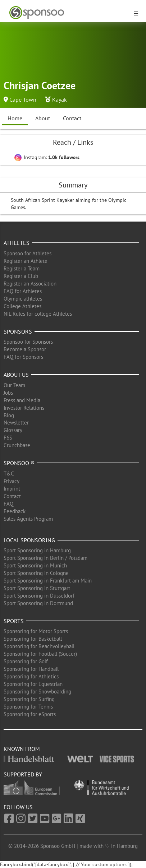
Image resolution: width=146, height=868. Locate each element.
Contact (72, 118)
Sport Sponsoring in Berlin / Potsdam (45, 558)
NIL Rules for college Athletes (38, 314)
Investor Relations (24, 408)
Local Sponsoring (29, 540)
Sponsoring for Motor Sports (36, 631)
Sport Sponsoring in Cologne (36, 573)
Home (15, 118)
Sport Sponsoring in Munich (35, 565)
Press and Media (22, 400)
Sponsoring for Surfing (29, 699)
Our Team (14, 385)
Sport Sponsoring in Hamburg (37, 550)
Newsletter (16, 423)
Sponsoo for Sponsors (28, 342)
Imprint (12, 489)
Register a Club (21, 276)
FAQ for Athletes (23, 291)
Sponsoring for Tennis (28, 707)
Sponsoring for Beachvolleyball (39, 646)
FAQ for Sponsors (23, 357)
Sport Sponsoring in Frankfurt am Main (48, 581)
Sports (14, 621)
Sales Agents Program (28, 519)
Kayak (60, 99)
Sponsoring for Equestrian (33, 684)
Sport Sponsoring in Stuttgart (37, 588)
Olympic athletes (23, 299)
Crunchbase (17, 445)
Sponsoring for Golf (26, 661)
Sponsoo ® (19, 463)
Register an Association (30, 284)
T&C (9, 474)
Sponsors (18, 331)
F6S (8, 438)
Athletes (17, 243)
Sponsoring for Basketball (33, 639)
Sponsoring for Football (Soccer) (40, 654)
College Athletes (22, 306)
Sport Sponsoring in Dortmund (38, 603)
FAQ (8, 504)
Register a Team (22, 268)
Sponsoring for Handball (31, 669)
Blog (9, 415)
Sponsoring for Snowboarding (37, 691)
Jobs (8, 393)
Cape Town (23, 99)
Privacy (12, 481)
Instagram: (47, 157)
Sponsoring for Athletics (31, 676)
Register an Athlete (26, 261)
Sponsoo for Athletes (28, 253)
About (43, 118)
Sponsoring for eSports (30, 714)
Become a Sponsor (25, 349)
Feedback (15, 511)
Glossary (13, 430)
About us (16, 375)
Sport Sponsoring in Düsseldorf (39, 596)
